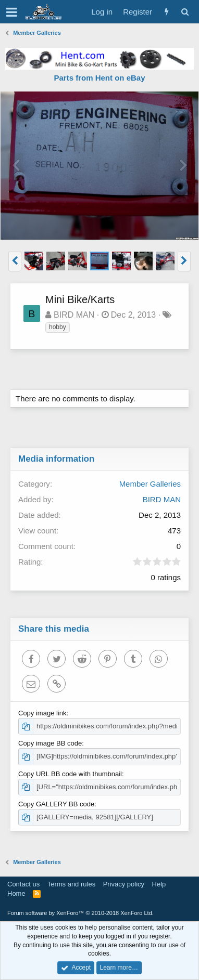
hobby (58, 327)
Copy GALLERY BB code (56, 804)
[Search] (185, 12)
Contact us (23, 884)
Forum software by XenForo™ (80, 913)
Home (16, 893)
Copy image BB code (50, 743)
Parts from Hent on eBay (99, 78)
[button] (12, 12)
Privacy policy (124, 884)
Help (159, 884)
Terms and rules (71, 884)
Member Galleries (150, 484)
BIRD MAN (74, 315)
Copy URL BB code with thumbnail (70, 774)
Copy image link (42, 713)
